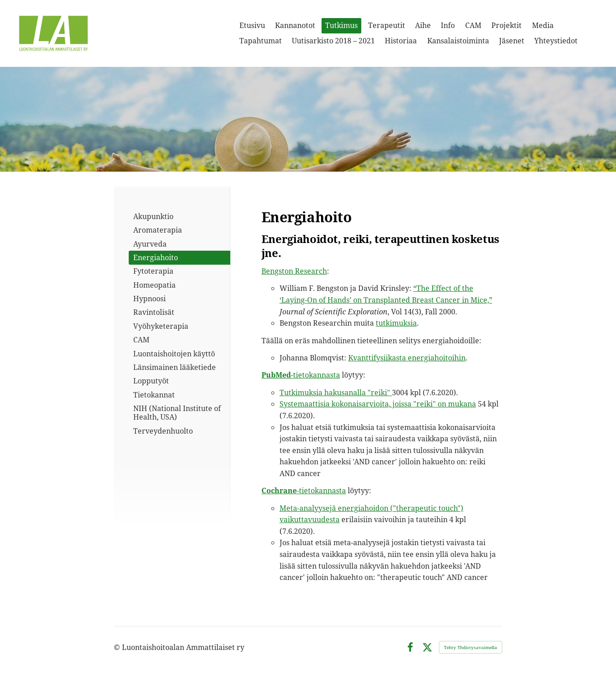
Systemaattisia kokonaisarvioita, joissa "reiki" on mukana (378, 404)
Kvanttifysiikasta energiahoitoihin (407, 358)
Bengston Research (294, 271)
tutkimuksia (396, 323)
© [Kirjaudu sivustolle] (118, 647)
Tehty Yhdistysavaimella (471, 647)
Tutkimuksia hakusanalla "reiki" (336, 393)
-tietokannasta (301, 375)
